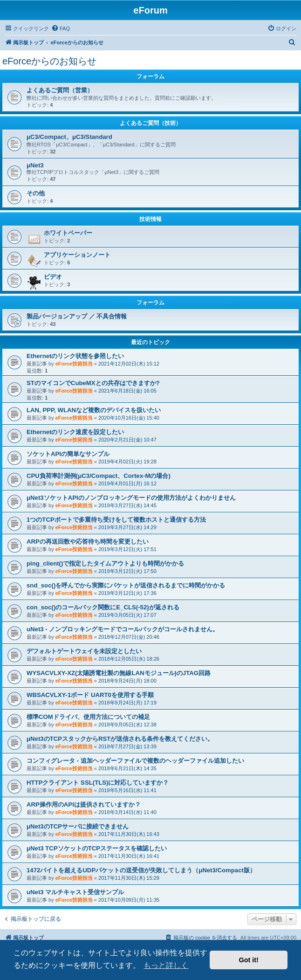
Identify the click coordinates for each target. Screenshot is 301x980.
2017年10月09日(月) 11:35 (129, 900)
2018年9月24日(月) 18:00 (127, 681)
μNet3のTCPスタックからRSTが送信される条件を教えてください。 (120, 739)
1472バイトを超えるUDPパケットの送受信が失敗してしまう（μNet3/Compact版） (141, 870)
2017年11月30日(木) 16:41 (129, 856)
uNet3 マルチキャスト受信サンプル (75, 892)
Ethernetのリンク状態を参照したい (75, 356)
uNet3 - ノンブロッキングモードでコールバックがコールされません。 (123, 629)
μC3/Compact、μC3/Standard (69, 137)
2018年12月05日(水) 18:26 (129, 659)
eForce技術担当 (74, 364)
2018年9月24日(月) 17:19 (127, 703)
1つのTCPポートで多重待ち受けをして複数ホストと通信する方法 (116, 520)
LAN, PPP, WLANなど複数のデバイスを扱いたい (94, 410)
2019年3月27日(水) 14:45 (127, 505)
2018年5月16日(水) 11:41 (127, 790)
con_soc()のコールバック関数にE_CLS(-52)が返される (103, 607)
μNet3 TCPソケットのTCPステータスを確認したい (97, 848)
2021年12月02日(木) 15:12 (129, 364)
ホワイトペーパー (68, 233)
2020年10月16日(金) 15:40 (129, 418)
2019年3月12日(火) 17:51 (127, 549)
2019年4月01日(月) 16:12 (127, 483)
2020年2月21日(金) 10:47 (127, 440)
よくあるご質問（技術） (150, 123)
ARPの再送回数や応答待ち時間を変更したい (88, 542)
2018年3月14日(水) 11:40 (127, 812)
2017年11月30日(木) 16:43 (129, 834)
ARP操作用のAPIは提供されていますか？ (84, 804)
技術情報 (150, 219)
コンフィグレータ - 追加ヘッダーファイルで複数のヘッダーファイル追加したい (135, 761)
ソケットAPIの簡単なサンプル (68, 454)
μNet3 (35, 165)
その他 (36, 193)
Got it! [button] (249, 960)
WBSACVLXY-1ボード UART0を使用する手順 (90, 695)
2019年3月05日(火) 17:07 (127, 615)
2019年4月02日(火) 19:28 (127, 462)
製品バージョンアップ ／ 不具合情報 (77, 316)
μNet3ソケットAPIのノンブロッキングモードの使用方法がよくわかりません (131, 498)
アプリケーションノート (77, 255)
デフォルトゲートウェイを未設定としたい (84, 651)
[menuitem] (61, 28)
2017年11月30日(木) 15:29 (129, 878)
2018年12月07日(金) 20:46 (129, 637)
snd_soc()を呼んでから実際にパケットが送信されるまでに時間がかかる (126, 585)
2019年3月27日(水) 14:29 (127, 527)
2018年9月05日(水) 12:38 (127, 725)
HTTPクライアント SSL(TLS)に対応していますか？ (98, 783)
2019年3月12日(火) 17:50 (127, 571)
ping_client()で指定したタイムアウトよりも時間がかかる (105, 563)
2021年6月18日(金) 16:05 (127, 391)
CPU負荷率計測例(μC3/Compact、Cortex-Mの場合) (99, 476)
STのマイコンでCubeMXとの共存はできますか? (93, 383)
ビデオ (53, 277)
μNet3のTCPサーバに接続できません (78, 826)
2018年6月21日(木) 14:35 (127, 768)
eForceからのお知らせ (49, 61)
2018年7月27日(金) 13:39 (127, 746)
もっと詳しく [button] (166, 965)
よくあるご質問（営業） (60, 90)
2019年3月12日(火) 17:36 (127, 593)
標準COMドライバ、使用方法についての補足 (88, 717)
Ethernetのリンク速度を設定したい (75, 432)
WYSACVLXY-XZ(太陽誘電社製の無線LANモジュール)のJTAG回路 (119, 673)
